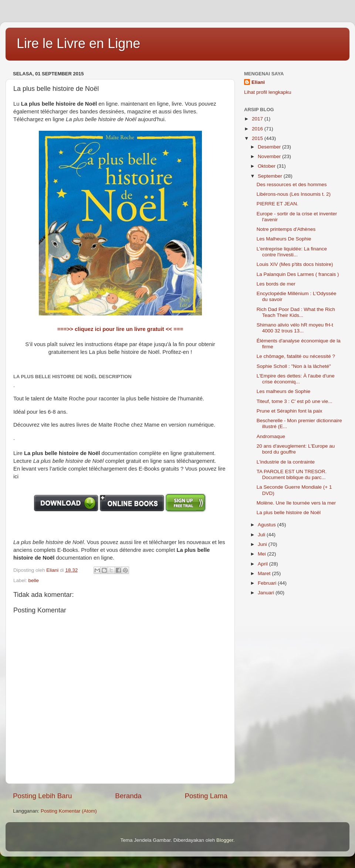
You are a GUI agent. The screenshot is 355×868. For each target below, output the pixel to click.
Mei (263, 554)
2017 (258, 119)
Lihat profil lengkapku (268, 92)
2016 (258, 129)
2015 (258, 138)
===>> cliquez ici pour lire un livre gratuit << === (120, 329)
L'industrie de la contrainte (286, 462)
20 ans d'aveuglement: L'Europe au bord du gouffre (296, 449)
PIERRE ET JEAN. (278, 204)
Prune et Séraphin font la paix (290, 411)
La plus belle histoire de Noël (289, 512)
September (271, 176)
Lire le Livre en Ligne (78, 43)
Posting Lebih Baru (43, 796)
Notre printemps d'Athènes (286, 229)
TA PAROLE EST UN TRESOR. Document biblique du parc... (292, 474)
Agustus (268, 525)
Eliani (258, 82)
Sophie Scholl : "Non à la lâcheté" (294, 366)
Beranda (128, 796)
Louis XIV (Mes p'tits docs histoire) (295, 264)
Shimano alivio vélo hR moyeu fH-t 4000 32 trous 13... (295, 328)
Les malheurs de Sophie (284, 391)
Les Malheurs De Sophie (284, 239)
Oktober (267, 166)
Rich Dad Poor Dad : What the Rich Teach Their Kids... (296, 312)
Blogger (225, 840)
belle (34, 580)
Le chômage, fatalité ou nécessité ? (296, 356)
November (270, 156)
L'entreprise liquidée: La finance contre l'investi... (292, 252)
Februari (268, 583)
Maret (265, 573)
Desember (270, 147)
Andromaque (271, 436)
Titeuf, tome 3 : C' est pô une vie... (295, 401)
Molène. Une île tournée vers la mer (296, 503)
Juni (263, 544)
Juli (262, 535)
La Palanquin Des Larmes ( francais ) (298, 274)
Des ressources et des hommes (292, 184)
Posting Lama (206, 796)
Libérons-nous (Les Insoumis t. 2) (294, 194)
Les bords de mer (276, 284)
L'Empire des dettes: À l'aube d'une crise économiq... (296, 379)
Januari (267, 593)
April (263, 564)
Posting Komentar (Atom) (69, 811)
